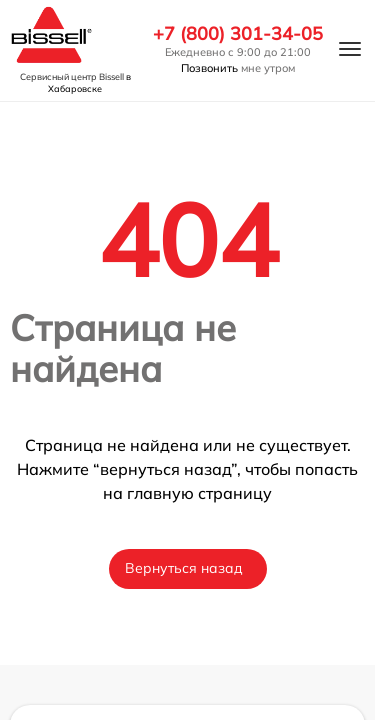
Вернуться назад (184, 568)
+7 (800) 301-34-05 (238, 34)
